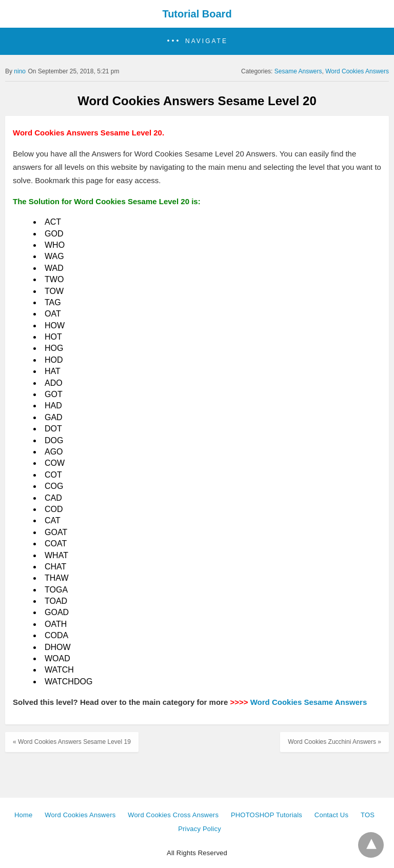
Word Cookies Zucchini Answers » (334, 742)
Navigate (206, 41)
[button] (197, 41)
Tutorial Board (197, 14)
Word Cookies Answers (357, 71)
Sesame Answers (298, 71)
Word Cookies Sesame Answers (309, 702)
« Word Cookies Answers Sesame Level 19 (72, 742)
